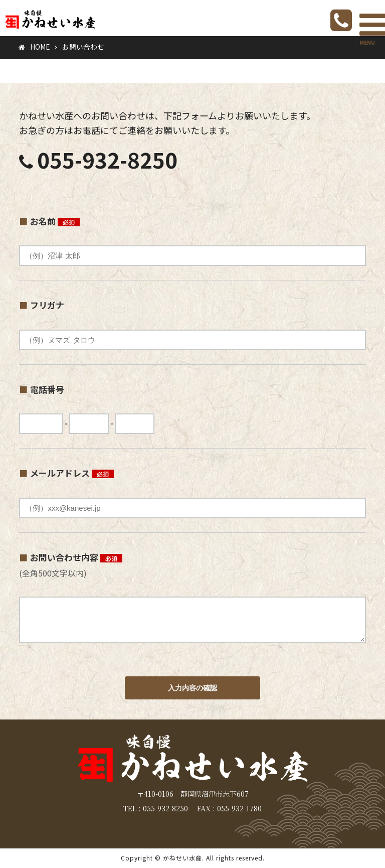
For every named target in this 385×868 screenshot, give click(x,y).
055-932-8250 (107, 159)
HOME (40, 47)
